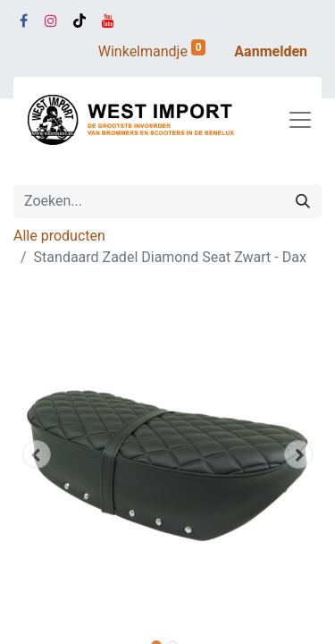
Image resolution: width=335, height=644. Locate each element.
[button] (37, 454)
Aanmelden (271, 51)
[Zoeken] (303, 201)
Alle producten (59, 236)
